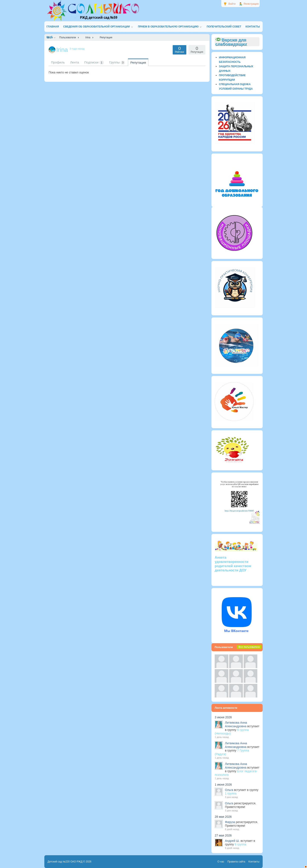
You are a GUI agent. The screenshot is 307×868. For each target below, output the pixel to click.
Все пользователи (249, 647)
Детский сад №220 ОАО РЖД (65, 862)
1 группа (231, 793)
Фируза (230, 822)
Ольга (229, 790)
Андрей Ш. (232, 841)
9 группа (240, 844)
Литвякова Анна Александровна (236, 724)
